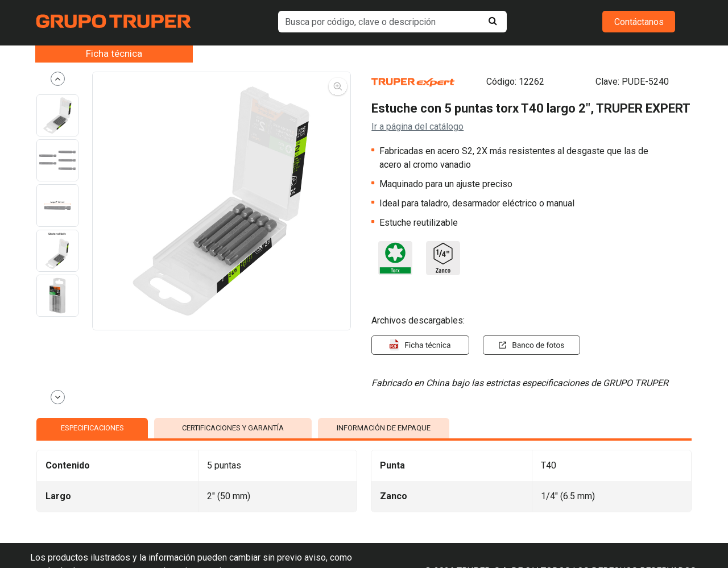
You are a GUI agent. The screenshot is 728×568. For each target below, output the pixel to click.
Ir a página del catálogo (417, 127)
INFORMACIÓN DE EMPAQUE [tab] (384, 428)
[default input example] (393, 22)
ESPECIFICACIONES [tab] (92, 428)
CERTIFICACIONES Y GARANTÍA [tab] (233, 428)
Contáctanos (639, 22)
